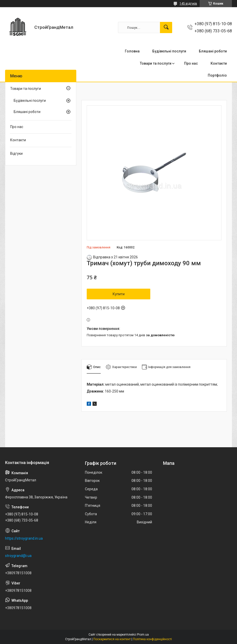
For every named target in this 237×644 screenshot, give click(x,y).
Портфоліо (217, 75)
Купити (119, 294)
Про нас (191, 63)
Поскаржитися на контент (112, 639)
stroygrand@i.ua (18, 556)
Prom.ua (143, 635)
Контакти (219, 63)
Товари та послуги (156, 63)
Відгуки (16, 153)
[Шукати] (166, 27)
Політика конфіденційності (152, 639)
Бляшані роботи (213, 51)
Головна (132, 51)
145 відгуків (188, 4)
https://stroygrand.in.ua (24, 538)
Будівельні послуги (169, 51)
